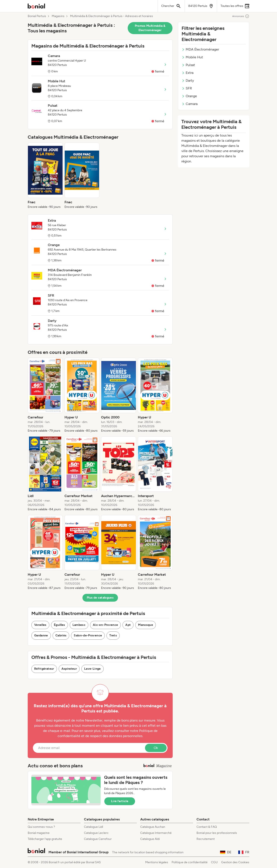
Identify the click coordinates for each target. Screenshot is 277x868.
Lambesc (79, 625)
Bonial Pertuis (37, 16)
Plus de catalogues (100, 598)
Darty (188, 80)
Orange (189, 96)
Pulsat (188, 65)
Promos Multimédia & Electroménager (150, 28)
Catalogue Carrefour (98, 839)
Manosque (146, 625)
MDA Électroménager (200, 49)
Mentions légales (157, 862)
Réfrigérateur (44, 669)
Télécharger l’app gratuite (45, 839)
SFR (187, 88)
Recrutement (206, 839)
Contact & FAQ (207, 827)
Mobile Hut (192, 57)
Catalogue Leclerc (96, 833)
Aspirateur (69, 669)
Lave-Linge (93, 669)
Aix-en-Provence (105, 625)
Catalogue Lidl (93, 827)
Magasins (58, 16)
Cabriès (61, 635)
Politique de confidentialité (190, 862)
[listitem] (45, 176)
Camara (190, 104)
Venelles (40, 625)
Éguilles (60, 625)
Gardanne (41, 635)
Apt (128, 625)
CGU (214, 862)
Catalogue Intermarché (156, 833)
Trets (113, 635)
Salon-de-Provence (88, 635)
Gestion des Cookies (235, 862)
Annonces (241, 16)
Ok (156, 748)
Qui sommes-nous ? (41, 827)
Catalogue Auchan (153, 827)
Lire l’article (120, 801)
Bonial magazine (39, 833)
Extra (188, 73)
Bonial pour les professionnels (217, 833)
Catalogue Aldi (150, 839)
